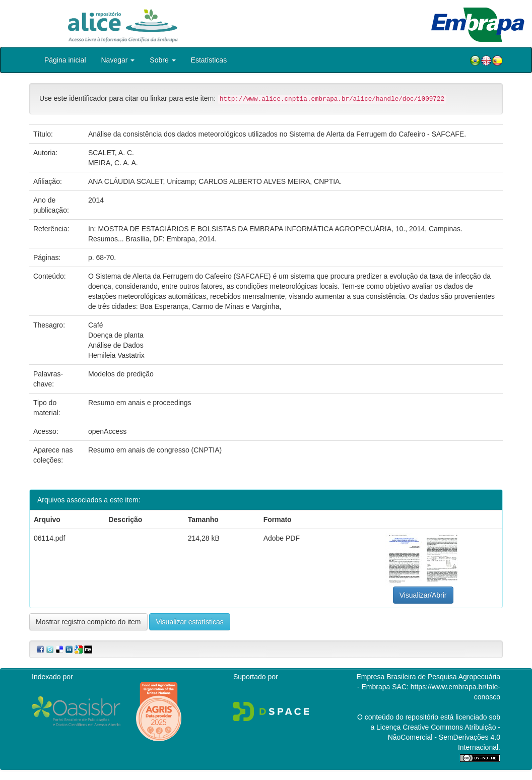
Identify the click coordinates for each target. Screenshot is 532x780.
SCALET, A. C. (111, 153)
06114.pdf (49, 538)
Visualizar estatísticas (189, 622)
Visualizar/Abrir (423, 595)
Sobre (162, 60)
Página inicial (65, 60)
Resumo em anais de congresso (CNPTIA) (155, 450)
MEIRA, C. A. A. (113, 163)
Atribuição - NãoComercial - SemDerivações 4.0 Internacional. (444, 737)
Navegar (118, 60)
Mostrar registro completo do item (88, 622)
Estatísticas (209, 60)
